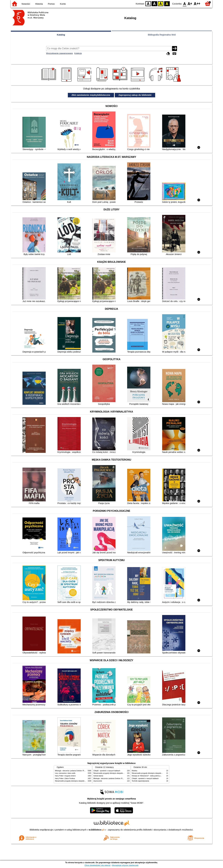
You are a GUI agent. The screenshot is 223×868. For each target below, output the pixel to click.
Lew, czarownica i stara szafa (65, 773)
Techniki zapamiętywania (140, 781)
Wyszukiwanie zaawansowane (60, 53)
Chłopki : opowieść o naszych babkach (107, 771)
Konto (63, 4)
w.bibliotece (97, 830)
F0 (185, 3)
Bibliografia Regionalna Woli (162, 35)
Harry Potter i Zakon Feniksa (65, 778)
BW (154, 3)
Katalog (61, 35)
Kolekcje (78, 53)
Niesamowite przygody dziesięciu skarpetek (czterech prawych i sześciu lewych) (83, 781)
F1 (190, 3)
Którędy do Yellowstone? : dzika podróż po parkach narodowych (154, 776)
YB (161, 3)
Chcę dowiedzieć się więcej (97, 865)
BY (167, 3)
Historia (39, 4)
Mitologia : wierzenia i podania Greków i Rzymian (72, 771)
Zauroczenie (98, 781)
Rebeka (134, 771)
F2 (197, 3)
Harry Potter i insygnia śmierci (65, 776)
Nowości (26, 4)
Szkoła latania (98, 776)
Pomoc (51, 4)
